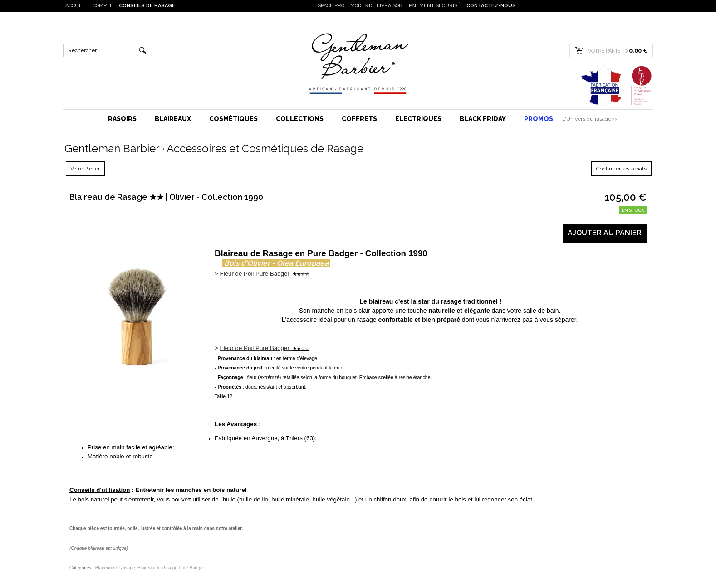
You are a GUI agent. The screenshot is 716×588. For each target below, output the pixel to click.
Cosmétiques (233, 119)
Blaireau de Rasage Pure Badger (171, 568)
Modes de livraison (377, 6)
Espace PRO (329, 6)
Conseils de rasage (147, 6)
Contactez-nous (491, 6)
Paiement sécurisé (435, 6)
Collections (300, 119)
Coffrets (359, 119)
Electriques (418, 119)
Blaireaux (173, 119)
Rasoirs (122, 119)
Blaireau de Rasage (115, 568)
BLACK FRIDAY (483, 119)
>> (614, 119)
